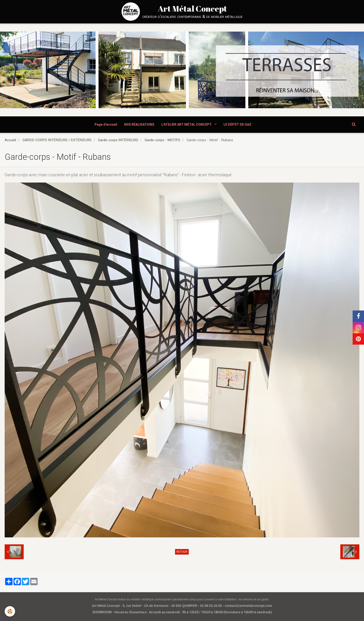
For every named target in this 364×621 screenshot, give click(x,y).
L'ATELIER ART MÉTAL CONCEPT (187, 124)
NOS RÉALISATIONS (139, 124)
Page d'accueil (106, 124)
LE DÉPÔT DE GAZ (237, 124)
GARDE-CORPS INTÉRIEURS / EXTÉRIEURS (57, 140)
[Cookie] (10, 611)
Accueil (10, 140)
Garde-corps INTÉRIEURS (118, 140)
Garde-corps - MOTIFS (162, 140)
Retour (182, 552)
